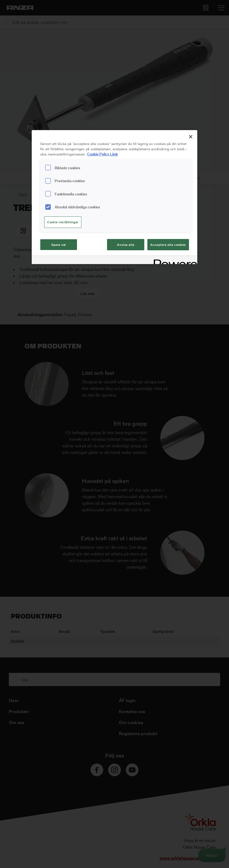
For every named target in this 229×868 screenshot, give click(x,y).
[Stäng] (191, 137)
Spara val (59, 245)
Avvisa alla (126, 245)
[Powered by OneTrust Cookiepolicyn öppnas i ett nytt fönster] (174, 261)
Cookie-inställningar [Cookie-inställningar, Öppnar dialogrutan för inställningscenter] (63, 222)
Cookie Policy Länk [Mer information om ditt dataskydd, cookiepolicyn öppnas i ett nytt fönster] (102, 154)
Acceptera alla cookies (168, 245)
